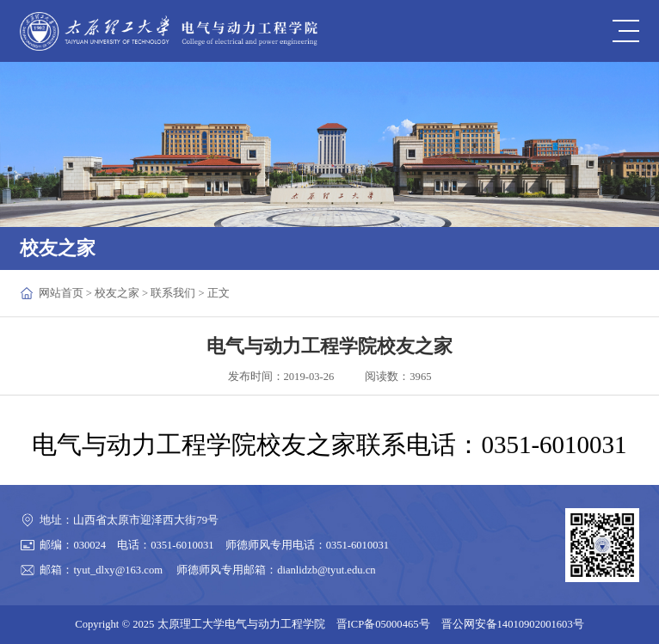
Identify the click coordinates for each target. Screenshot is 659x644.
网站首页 (61, 293)
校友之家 (117, 293)
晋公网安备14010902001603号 (513, 624)
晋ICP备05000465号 (383, 624)
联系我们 (173, 293)
